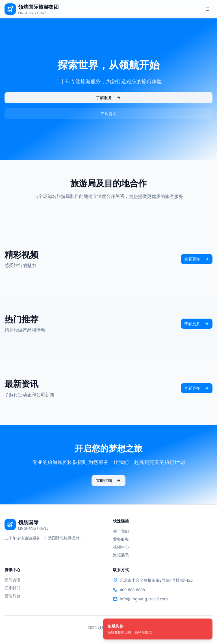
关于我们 (121, 531)
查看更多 (197, 259)
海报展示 (121, 555)
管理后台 (12, 596)
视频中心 (121, 547)
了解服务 (108, 98)
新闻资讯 (12, 580)
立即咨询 (108, 113)
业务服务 (121, 539)
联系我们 (12, 588)
